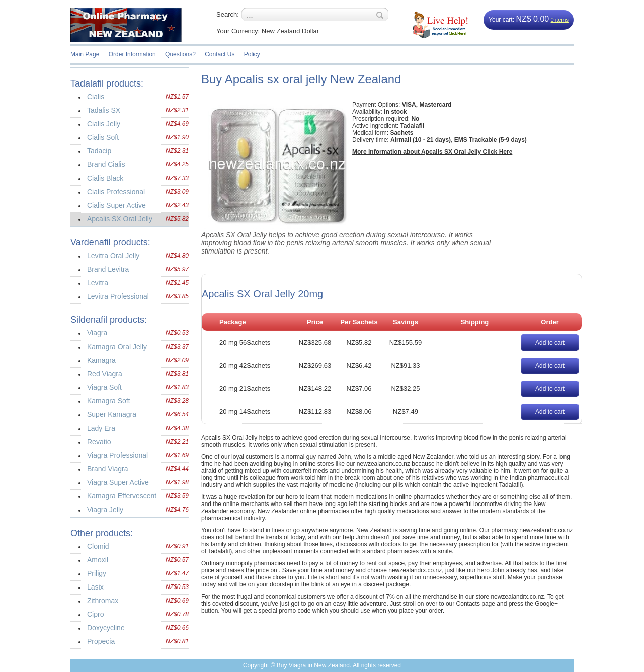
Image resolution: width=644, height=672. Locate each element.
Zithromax (103, 601)
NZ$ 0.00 (532, 19)
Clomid (98, 546)
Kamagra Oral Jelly (117, 347)
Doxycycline (106, 628)
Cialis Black (105, 178)
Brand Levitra (108, 269)
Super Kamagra (112, 414)
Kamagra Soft (109, 401)
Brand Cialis (106, 164)
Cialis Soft (103, 137)
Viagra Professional (117, 455)
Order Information (132, 54)
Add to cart (550, 343)
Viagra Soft (104, 387)
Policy (252, 54)
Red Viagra (105, 374)
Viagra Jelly (105, 510)
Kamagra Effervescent (122, 496)
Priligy (97, 573)
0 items (560, 20)
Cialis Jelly (104, 124)
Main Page (85, 54)
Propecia (101, 641)
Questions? (180, 54)
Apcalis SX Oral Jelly (120, 219)
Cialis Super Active (116, 205)
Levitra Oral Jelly (113, 256)
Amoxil (98, 560)
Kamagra (101, 360)
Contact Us (220, 54)
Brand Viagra (107, 469)
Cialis (96, 97)
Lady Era (101, 428)
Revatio (99, 442)
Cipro (95, 614)
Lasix (95, 587)
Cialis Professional (116, 192)
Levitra (98, 283)
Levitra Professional (118, 296)
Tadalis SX (104, 110)
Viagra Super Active (118, 482)
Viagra (97, 333)
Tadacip (99, 151)
